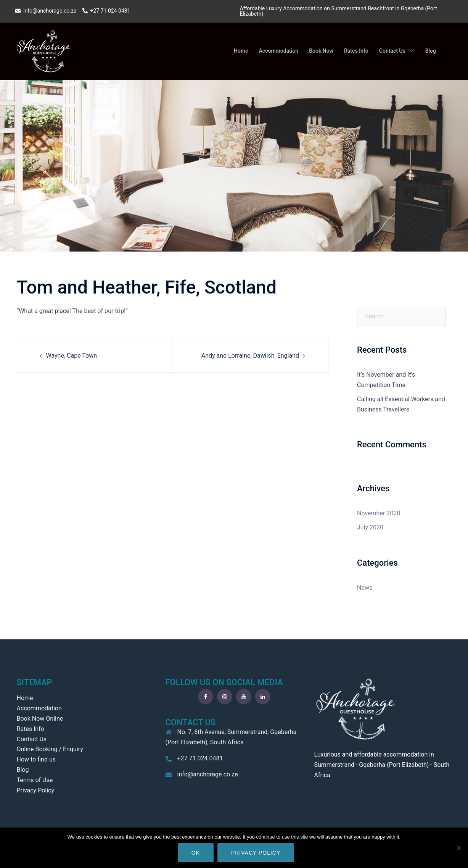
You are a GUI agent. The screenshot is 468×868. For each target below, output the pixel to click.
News (365, 588)
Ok (196, 853)
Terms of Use (35, 780)
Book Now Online (40, 719)
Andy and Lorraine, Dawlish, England (250, 356)
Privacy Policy (36, 790)
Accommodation (279, 51)
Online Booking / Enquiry (50, 749)
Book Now (321, 51)
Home (241, 51)
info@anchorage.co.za (208, 774)
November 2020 (379, 513)
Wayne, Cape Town (72, 356)
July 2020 (370, 527)
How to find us (36, 759)
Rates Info (356, 51)
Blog (431, 51)
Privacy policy (256, 853)
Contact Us (392, 51)
